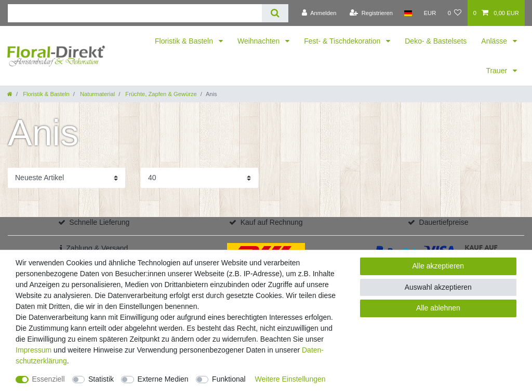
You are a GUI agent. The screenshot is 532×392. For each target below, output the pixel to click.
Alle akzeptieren (438, 266)
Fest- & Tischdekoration (343, 41)
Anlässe (495, 41)
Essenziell (49, 379)
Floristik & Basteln (185, 41)
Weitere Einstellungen (290, 379)
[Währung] (430, 13)
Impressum (34, 350)
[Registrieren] (371, 13)
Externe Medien (163, 379)
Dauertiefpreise (444, 222)
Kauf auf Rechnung (272, 222)
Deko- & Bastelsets (436, 41)
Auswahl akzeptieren (438, 287)
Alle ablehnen (438, 308)
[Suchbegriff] (135, 13)
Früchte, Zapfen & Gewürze (160, 94)
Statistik (101, 379)
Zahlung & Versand (97, 248)
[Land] (408, 13)
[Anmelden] (319, 13)
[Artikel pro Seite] (199, 178)
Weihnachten (260, 41)
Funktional (229, 379)
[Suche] (275, 13)
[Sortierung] (66, 178)
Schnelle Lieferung (99, 222)
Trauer (497, 71)
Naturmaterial (97, 94)
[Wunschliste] (454, 13)
